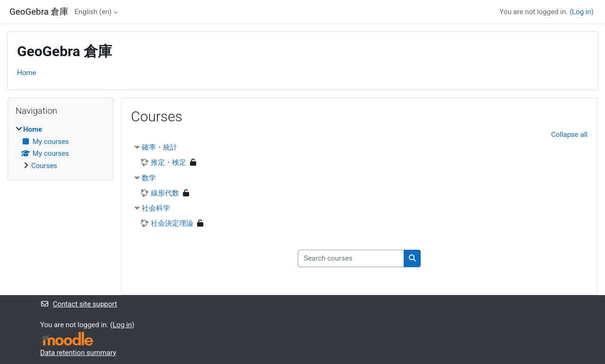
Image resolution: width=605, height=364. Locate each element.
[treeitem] (60, 148)
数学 (149, 178)
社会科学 (156, 208)
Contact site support (79, 304)
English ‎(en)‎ (93, 12)
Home (26, 73)
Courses (44, 166)
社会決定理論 (172, 223)
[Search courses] (351, 258)
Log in (582, 12)
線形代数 (165, 193)
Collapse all (569, 135)
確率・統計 (160, 147)
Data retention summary (78, 353)
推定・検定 (169, 162)
